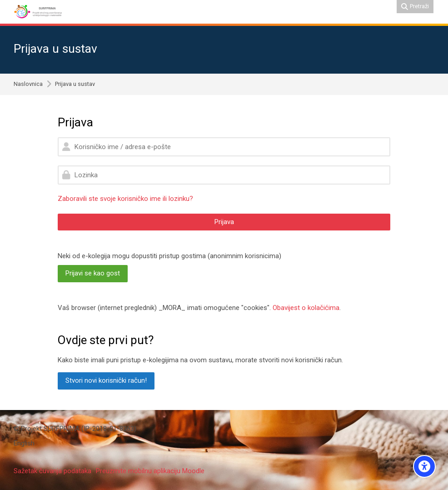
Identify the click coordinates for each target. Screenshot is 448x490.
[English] (24, 443)
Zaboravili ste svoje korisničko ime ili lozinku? (125, 199)
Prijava (224, 222)
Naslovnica (28, 84)
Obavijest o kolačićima (306, 308)
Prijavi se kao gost (93, 273)
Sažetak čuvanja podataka (52, 471)
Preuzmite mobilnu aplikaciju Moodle (150, 471)
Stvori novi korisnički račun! (106, 380)
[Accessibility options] (424, 466)
